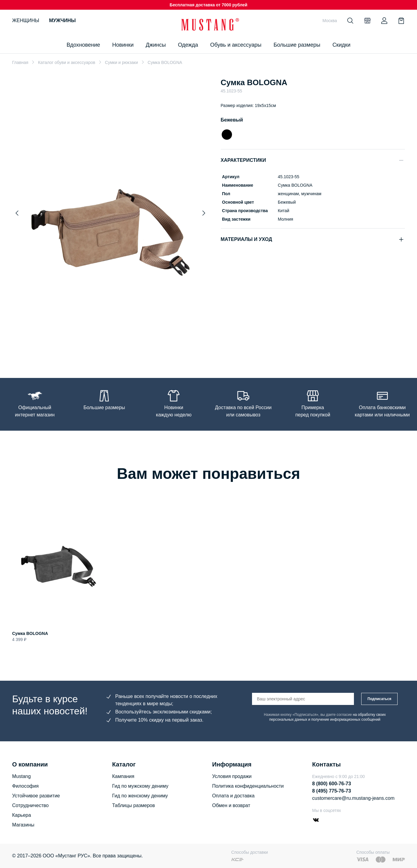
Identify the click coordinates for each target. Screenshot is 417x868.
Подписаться (379, 699)
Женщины (26, 20)
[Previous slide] (17, 213)
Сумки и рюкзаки (121, 62)
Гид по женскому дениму (140, 796)
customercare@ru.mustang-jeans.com (353, 798)
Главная (20, 62)
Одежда (188, 45)
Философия (25, 786)
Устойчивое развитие (36, 796)
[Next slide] (204, 213)
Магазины (23, 825)
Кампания (123, 776)
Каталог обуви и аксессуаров (67, 62)
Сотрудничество (30, 805)
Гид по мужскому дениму (140, 786)
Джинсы (156, 45)
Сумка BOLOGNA (30, 633)
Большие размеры (297, 45)
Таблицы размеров (134, 805)
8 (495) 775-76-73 (331, 791)
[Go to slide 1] (110, 350)
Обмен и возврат (231, 805)
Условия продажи (232, 776)
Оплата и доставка (234, 796)
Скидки (341, 45)
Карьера (22, 815)
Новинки (123, 45)
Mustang (21, 776)
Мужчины (62, 20)
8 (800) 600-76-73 (331, 784)
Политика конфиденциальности (248, 786)
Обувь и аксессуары (236, 45)
